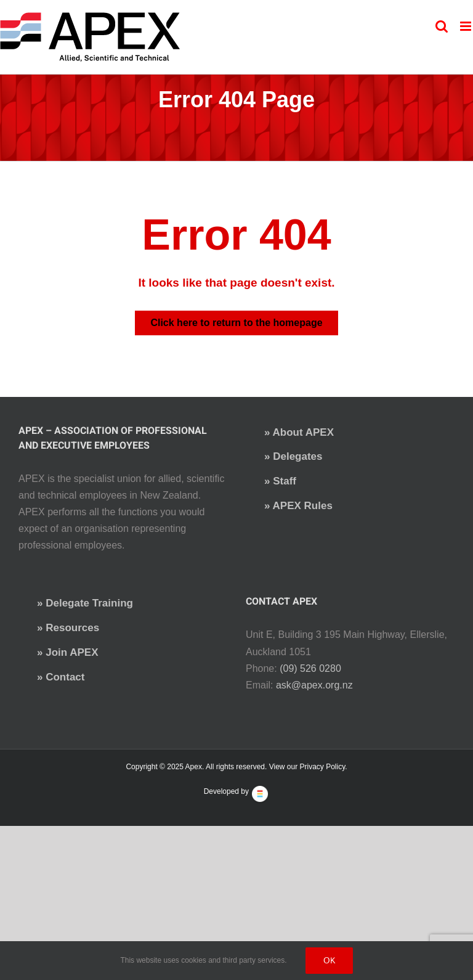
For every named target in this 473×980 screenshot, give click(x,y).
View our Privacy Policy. (308, 767)
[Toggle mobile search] (442, 26)
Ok (329, 960)
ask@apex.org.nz (314, 685)
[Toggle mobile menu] (467, 26)
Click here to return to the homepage (236, 323)
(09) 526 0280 (310, 668)
